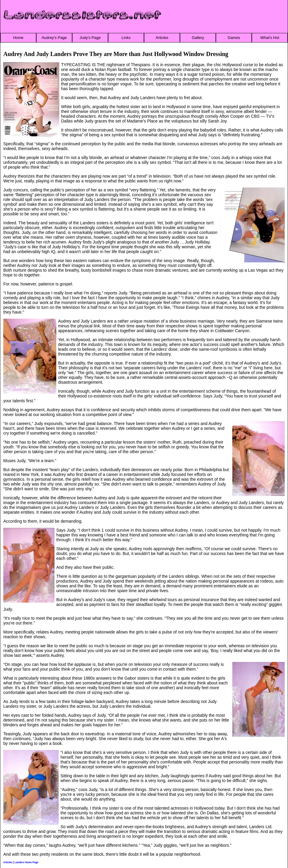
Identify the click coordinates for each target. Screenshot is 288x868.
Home (18, 38)
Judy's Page (90, 38)
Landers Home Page (26, 862)
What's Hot (270, 38)
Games (234, 38)
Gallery (198, 38)
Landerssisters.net (82, 15)
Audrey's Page (54, 38)
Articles (162, 38)
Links (126, 38)
